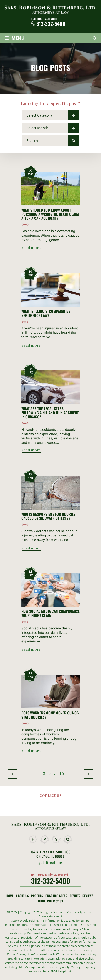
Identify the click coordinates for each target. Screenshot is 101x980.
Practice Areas (56, 896)
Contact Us (55, 901)
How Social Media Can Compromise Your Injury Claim (50, 613)
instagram (68, 839)
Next (88, 774)
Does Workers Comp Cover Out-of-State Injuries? (50, 715)
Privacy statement (50, 916)
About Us (22, 896)
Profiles (37, 896)
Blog (41, 901)
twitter (45, 839)
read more (31, 248)
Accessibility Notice (80, 912)
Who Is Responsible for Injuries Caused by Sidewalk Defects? (48, 516)
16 (60, 773)
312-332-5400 (51, 24)
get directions (51, 863)
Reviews (88, 896)
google (56, 839)
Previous (13, 774)
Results (75, 896)
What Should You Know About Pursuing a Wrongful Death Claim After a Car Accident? (50, 214)
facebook (33, 839)
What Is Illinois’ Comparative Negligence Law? (46, 313)
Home (10, 896)
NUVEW (12, 912)
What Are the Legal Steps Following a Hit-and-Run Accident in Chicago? (50, 413)
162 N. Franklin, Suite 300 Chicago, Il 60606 (50, 854)
